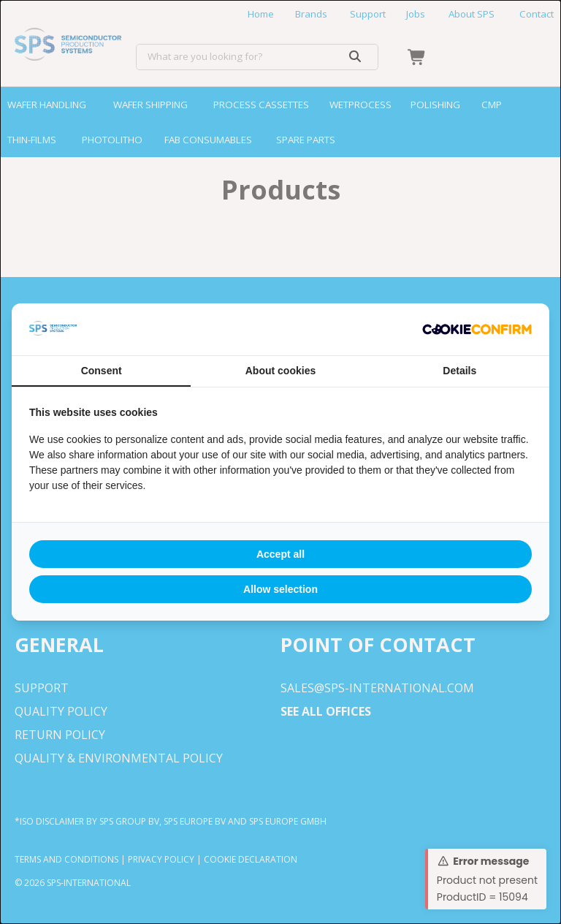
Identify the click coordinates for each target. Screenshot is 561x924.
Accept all (280, 554)
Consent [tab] (102, 371)
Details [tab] (459, 371)
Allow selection (280, 589)
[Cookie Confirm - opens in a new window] (477, 330)
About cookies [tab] (280, 371)
